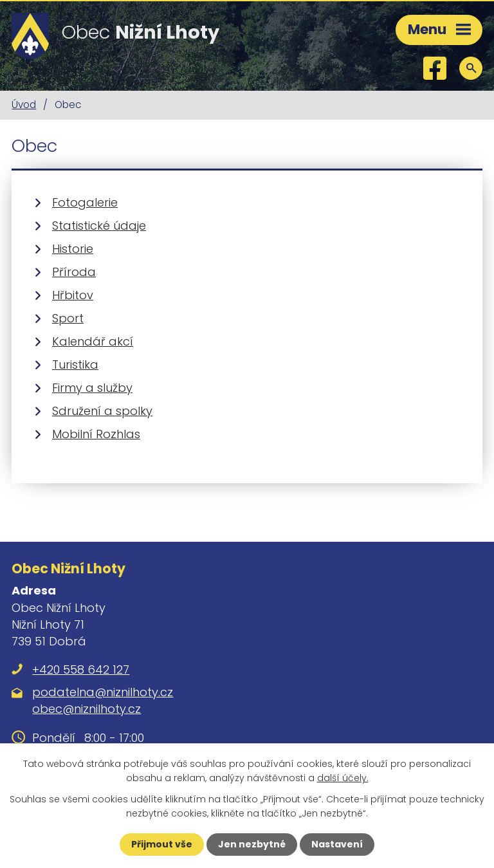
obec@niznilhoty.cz (87, 709)
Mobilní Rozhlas (96, 434)
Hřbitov (73, 295)
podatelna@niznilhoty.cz (103, 692)
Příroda (74, 272)
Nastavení (337, 844)
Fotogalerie (85, 202)
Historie (73, 249)
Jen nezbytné (252, 844)
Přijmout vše (162, 844)
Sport (68, 318)
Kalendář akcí (93, 341)
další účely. (343, 778)
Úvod (24, 105)
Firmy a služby (92, 388)
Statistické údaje (99, 226)
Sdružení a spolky (102, 411)
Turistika (75, 365)
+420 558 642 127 (81, 669)
